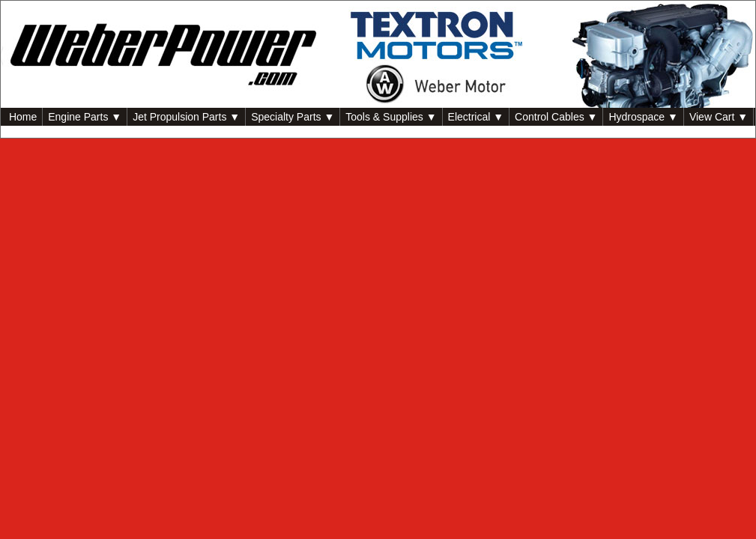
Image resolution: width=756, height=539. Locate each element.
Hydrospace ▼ (643, 117)
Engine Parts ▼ (85, 117)
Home (21, 117)
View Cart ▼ (719, 117)
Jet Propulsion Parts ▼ (186, 117)
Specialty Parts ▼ (293, 117)
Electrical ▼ (476, 117)
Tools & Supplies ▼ (391, 117)
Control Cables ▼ (556, 117)
